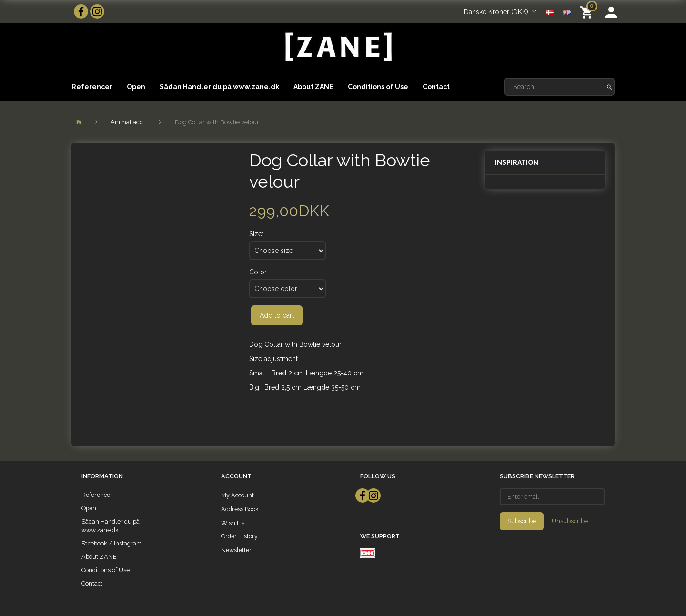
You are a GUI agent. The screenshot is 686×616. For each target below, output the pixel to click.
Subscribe (522, 521)
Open (136, 87)
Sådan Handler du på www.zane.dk (219, 87)
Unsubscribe (570, 521)
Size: (256, 234)
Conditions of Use (378, 87)
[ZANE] (338, 47)
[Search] (610, 87)
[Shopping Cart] (588, 12)
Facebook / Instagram (111, 543)
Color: (259, 272)
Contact (436, 87)
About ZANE (313, 87)
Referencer (92, 87)
